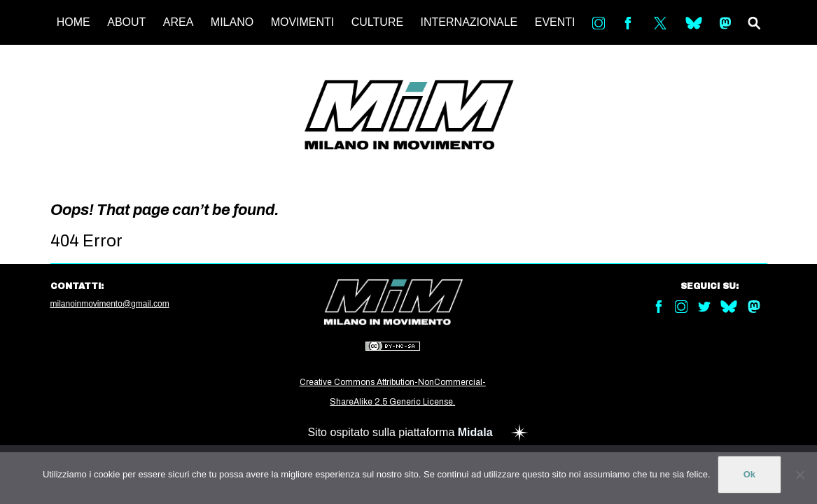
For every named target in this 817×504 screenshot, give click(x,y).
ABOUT (126, 22)
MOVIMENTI (303, 22)
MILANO (232, 22)
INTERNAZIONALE (469, 22)
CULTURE (377, 22)
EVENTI (555, 22)
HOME (74, 22)
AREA (179, 22)
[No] (799, 475)
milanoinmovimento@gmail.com (110, 304)
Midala (475, 432)
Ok (749, 474)
